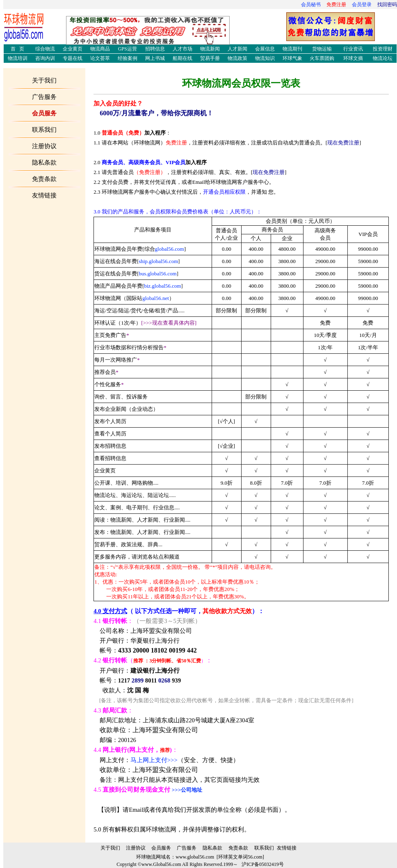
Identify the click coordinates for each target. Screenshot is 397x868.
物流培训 (18, 58)
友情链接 (287, 848)
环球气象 (292, 58)
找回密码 (387, 5)
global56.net (156, 298)
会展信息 (265, 49)
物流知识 (265, 58)
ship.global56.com (158, 261)
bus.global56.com (157, 274)
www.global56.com (195, 857)
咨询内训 (45, 58)
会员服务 (161, 848)
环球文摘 (353, 58)
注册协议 (136, 848)
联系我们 (264, 848)
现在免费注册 (343, 143)
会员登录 (362, 5)
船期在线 (183, 58)
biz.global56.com (162, 286)
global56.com (170, 249)
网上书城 (155, 58)
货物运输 (322, 49)
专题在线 (73, 58)
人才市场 (183, 49)
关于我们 (110, 848)
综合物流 (45, 49)
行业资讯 (353, 49)
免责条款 (238, 848)
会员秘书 (311, 5)
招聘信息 (155, 49)
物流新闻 (210, 49)
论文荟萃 (100, 58)
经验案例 (128, 58)
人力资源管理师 (233, 33)
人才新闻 (237, 49)
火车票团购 (322, 58)
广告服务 (44, 97)
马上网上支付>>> (154, 760)
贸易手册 (210, 58)
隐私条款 (212, 848)
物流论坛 (383, 58)
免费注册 (336, 5)
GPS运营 (128, 49)
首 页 (17, 49)
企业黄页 (73, 49)
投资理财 (383, 49)
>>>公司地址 (187, 790)
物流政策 (237, 58)
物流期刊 (292, 49)
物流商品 (100, 49)
